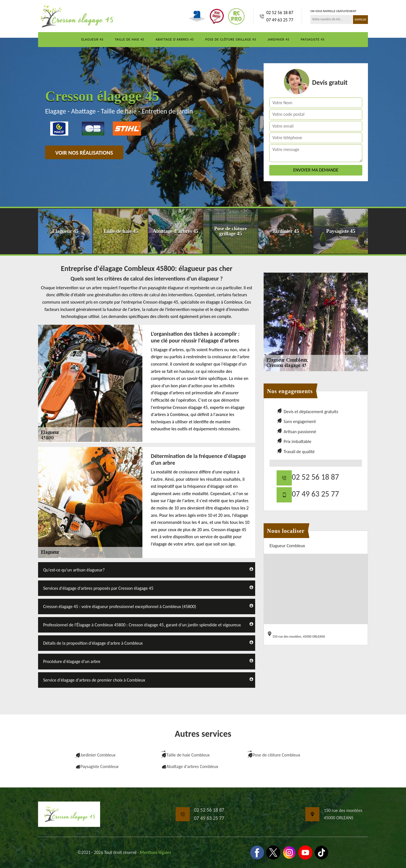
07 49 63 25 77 (280, 20)
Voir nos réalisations (84, 153)
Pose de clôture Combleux (276, 755)
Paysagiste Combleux (99, 766)
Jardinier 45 (279, 39)
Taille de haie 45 (130, 39)
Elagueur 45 (92, 39)
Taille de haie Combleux (188, 755)
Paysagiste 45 (313, 39)
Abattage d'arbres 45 (175, 39)
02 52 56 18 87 (280, 13)
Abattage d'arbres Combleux (192, 766)
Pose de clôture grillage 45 (231, 39)
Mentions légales (156, 852)
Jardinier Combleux (98, 755)
